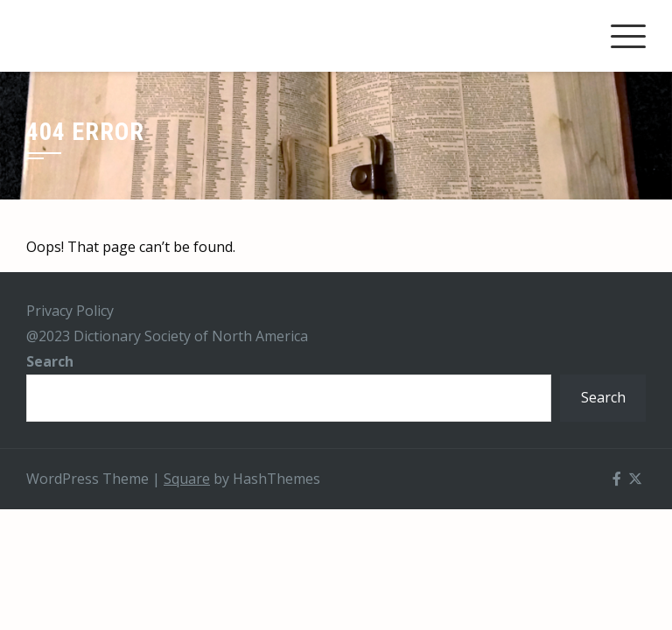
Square (187, 479)
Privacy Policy (70, 311)
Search (50, 361)
